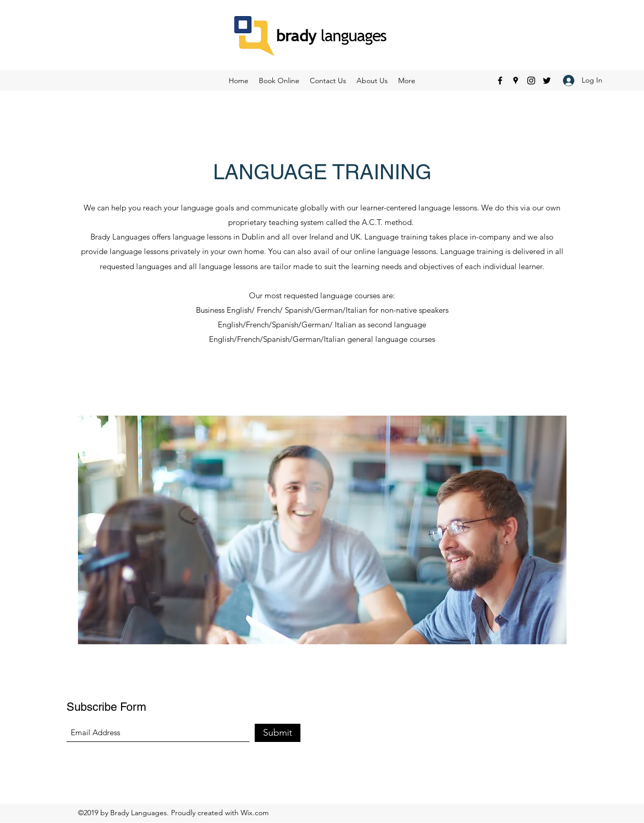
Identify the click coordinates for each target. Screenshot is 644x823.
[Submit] (278, 733)
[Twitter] (547, 81)
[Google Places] (516, 81)
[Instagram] (531, 81)
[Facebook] (500, 81)
